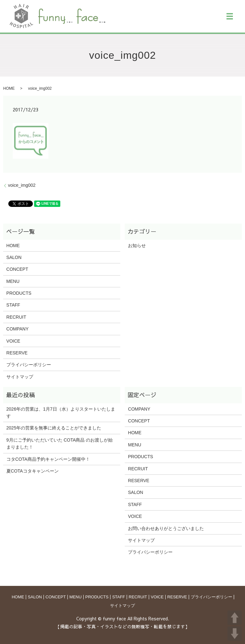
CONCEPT (17, 269)
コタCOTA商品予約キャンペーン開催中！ (48, 459)
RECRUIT (16, 317)
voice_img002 (22, 185)
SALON (14, 257)
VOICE (13, 341)
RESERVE (17, 353)
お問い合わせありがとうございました (166, 528)
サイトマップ (20, 377)
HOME (9, 88)
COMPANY (18, 329)
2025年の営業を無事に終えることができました (54, 428)
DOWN (235, 634)
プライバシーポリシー (29, 365)
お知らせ (137, 246)
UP (235, 618)
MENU (13, 281)
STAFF (13, 305)
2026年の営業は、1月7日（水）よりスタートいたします (61, 413)
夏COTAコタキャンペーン (33, 471)
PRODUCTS (19, 293)
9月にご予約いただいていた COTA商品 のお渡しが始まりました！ (59, 443)
